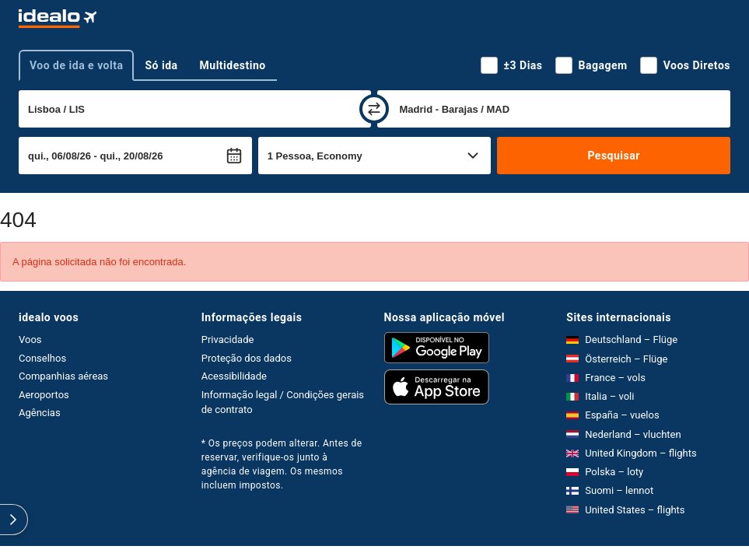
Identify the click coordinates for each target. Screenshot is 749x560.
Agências (40, 413)
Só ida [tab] (161, 65)
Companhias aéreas (63, 376)
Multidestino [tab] (233, 65)
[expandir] (14, 520)
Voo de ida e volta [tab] (76, 65)
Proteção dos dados (247, 358)
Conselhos (42, 358)
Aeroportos (44, 395)
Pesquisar (613, 156)
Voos (30, 339)
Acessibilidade (234, 376)
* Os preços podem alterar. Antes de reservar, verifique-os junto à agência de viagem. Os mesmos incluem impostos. (282, 464)
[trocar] (374, 109)
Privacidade (228, 339)
